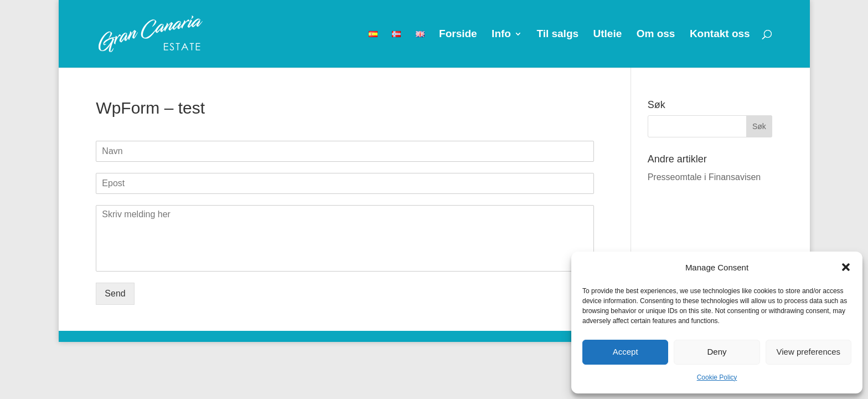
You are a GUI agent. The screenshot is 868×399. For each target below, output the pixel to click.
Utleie (608, 35)
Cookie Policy (717, 377)
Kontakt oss (720, 35)
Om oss (656, 35)
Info (501, 35)
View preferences (809, 352)
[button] (846, 267)
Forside (458, 35)
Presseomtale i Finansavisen (704, 177)
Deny (717, 352)
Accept (626, 352)
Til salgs (557, 35)
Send (115, 293)
